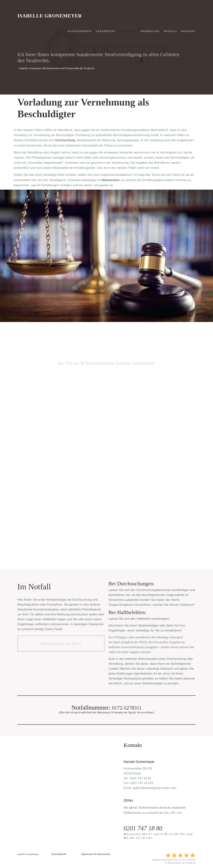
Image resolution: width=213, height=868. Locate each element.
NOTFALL (171, 31)
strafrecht (106, 31)
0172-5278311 (127, 707)
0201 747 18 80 (145, 828)
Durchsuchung (65, 140)
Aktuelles (128, 31)
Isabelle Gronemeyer (50, 16)
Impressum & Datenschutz (96, 854)
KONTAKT (188, 31)
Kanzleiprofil (80, 31)
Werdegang (150, 31)
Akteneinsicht (110, 180)
